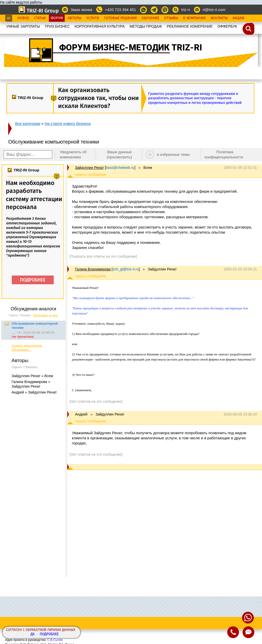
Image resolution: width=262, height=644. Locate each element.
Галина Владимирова (93, 269)
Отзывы (171, 18)
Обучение (150, 18)
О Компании (194, 18)
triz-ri (185, 10)
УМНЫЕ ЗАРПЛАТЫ (23, 26)
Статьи (40, 18)
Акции (238, 18)
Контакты (219, 18)
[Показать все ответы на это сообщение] (103, 256)
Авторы (75, 18)
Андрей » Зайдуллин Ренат (34, 392)
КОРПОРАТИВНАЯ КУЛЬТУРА (100, 26)
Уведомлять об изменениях (73, 154)
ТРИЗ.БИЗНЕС (57, 26)
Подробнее (49, 634)
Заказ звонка (81, 10)
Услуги (93, 18)
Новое (23, 18)
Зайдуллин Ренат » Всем (32, 376)
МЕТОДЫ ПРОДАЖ (146, 26)
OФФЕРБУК (227, 26)
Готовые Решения (120, 18)
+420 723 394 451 (120, 10)
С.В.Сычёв (55, 640)
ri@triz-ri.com (214, 10)
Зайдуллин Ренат (89, 168)
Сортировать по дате (45, 315)
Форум (57, 18)
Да (32, 634)
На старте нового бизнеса (68, 123)
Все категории (28, 123)
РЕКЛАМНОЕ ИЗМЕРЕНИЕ (190, 26)
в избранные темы (174, 154)
